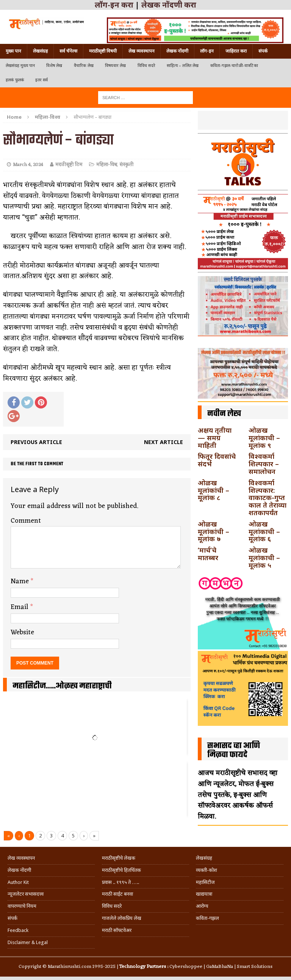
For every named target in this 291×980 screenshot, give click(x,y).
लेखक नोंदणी (177, 51)
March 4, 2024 (28, 165)
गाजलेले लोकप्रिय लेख (122, 918)
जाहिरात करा (236, 51)
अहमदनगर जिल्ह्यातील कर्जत (143, 708)
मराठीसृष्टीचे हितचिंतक (121, 870)
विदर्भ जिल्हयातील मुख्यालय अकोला (143, 775)
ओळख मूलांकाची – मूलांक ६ (264, 531)
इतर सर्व (41, 80)
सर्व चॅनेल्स (68, 51)
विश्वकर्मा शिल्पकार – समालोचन (264, 464)
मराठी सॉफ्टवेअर (117, 930)
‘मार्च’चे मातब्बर (208, 554)
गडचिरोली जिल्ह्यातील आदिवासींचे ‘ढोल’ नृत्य (48, 712)
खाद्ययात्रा (204, 894)
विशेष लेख (54, 66)
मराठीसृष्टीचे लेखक (119, 858)
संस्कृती (126, 165)
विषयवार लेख (116, 66)
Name (21, 581)
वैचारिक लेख (84, 66)
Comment (26, 521)
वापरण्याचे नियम (22, 906)
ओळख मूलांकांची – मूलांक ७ (214, 531)
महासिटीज (205, 882)
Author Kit (18, 882)
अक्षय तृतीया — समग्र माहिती (215, 438)
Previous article (36, 442)
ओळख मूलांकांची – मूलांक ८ (214, 490)
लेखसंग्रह (40, 51)
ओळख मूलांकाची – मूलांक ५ (264, 558)
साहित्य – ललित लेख (183, 66)
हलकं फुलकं (15, 80)
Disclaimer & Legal (28, 942)
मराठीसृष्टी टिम (69, 165)
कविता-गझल (207, 918)
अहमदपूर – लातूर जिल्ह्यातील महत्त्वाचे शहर (48, 783)
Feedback (18, 930)
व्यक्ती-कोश (207, 870)
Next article (163, 442)
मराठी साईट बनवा (117, 894)
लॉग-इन (207, 51)
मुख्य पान (13, 51)
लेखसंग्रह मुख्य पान (20, 66)
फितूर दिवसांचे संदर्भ (217, 460)
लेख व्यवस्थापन (142, 51)
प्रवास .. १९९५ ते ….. (120, 882)
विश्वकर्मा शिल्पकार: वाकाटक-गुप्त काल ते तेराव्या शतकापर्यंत (268, 498)
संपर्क (263, 51)
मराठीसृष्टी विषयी (103, 51)
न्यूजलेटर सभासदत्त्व (26, 894)
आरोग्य (202, 906)
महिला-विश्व (107, 165)
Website (22, 632)
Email (20, 607)
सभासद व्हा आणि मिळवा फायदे (234, 750)
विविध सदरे (146, 66)
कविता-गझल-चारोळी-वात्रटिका (234, 66)
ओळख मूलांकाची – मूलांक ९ (264, 438)
